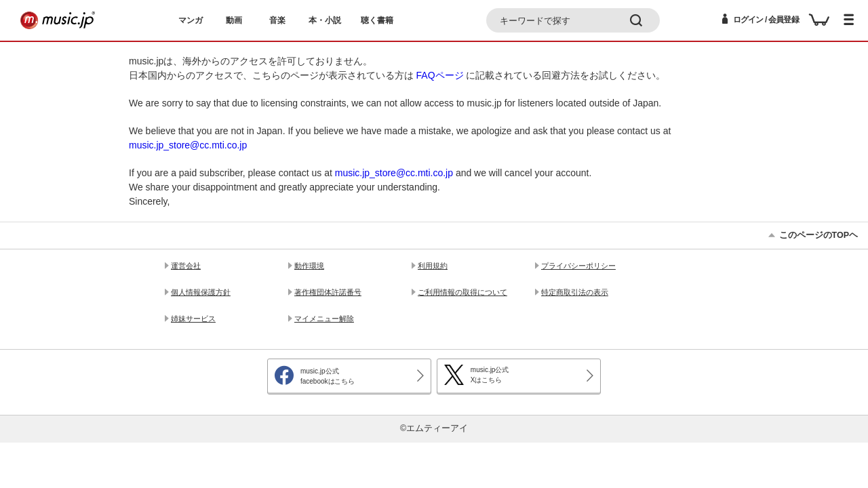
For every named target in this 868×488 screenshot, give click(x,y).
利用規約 (433, 266)
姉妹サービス (193, 319)
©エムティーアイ (434, 428)
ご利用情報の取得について (462, 292)
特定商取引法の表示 (575, 292)
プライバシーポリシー (578, 266)
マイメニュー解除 (324, 319)
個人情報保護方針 (201, 292)
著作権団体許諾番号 (328, 292)
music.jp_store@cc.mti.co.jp (188, 145)
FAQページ (440, 75)
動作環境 (309, 266)
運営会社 (186, 266)
